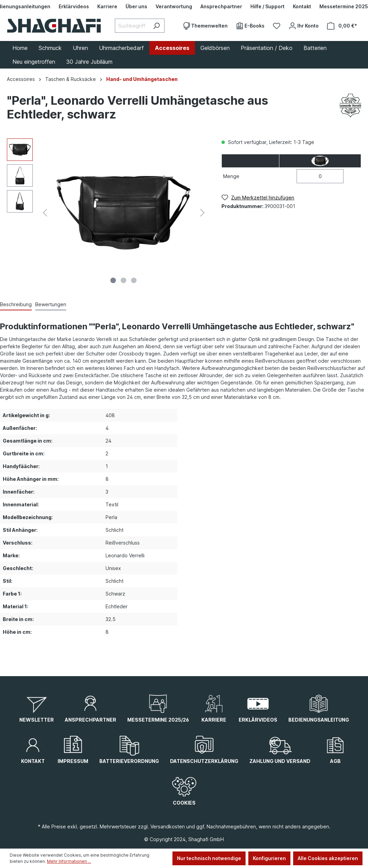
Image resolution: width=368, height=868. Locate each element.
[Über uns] (136, 7)
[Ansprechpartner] (221, 7)
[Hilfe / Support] (267, 7)
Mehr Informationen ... (69, 861)
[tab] (16, 305)
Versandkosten (168, 826)
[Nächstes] (202, 213)
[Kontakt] (302, 7)
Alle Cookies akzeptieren (328, 858)
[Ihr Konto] (304, 26)
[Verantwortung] (174, 7)
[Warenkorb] (342, 26)
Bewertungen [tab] (51, 304)
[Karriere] (107, 7)
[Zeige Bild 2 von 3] (123, 280)
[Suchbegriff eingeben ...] (132, 26)
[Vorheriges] (45, 213)
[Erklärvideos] (74, 7)
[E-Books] (250, 26)
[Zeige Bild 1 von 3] (113, 280)
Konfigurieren (269, 858)
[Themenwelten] (205, 26)
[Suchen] (156, 26)
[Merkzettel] (277, 26)
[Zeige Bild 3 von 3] (134, 280)
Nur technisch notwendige (209, 858)
